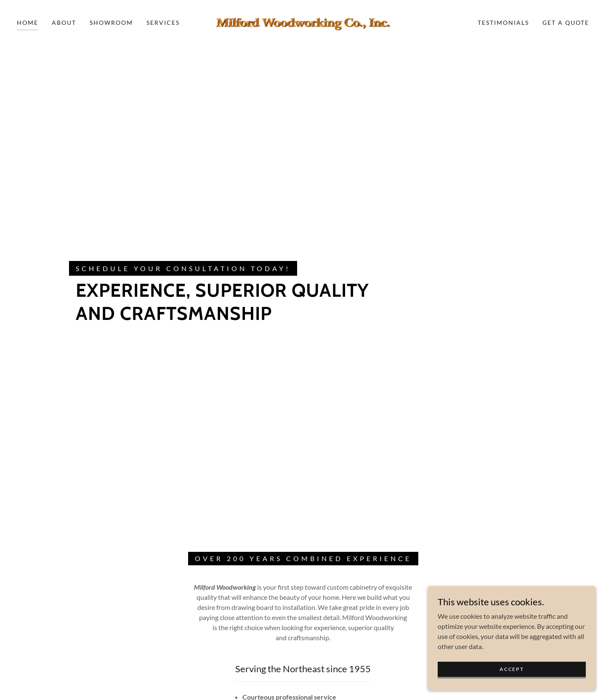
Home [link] (28, 23)
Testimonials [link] (503, 23)
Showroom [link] (111, 23)
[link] (303, 22)
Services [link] (163, 23)
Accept (512, 669)
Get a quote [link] (566, 23)
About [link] (64, 23)
